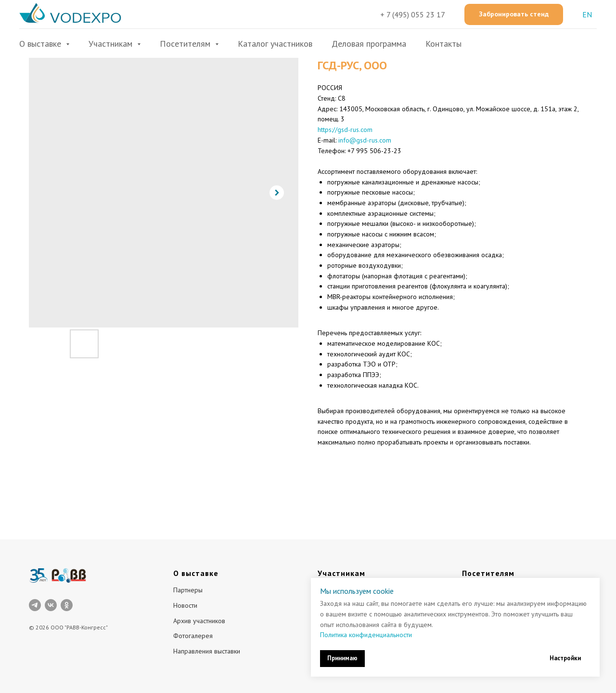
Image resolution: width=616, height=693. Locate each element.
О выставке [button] (41, 44)
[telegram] (35, 605)
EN (587, 14)
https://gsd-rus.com (345, 130)
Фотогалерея (193, 636)
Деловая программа (369, 44)
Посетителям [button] (186, 44)
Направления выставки (207, 651)
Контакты (443, 44)
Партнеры (188, 590)
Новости (185, 605)
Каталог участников (275, 44)
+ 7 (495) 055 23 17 (413, 14)
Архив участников (199, 621)
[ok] (67, 605)
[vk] (51, 605)
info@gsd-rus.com (365, 140)
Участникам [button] (112, 44)
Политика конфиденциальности (366, 635)
